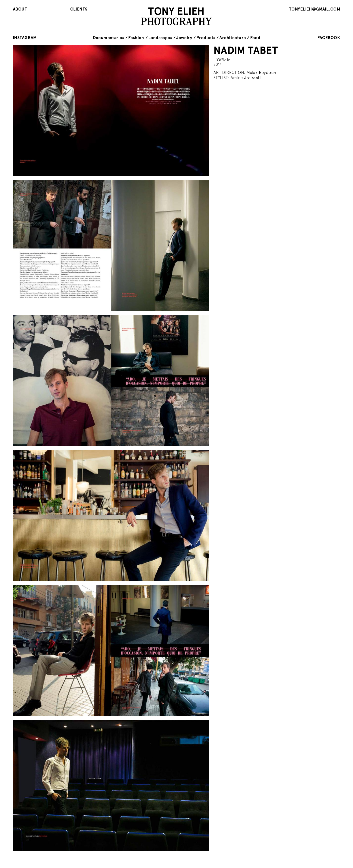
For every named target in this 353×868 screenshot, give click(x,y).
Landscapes (160, 38)
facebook (329, 38)
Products (206, 38)
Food (255, 38)
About (20, 9)
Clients (79, 9)
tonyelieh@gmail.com (315, 9)
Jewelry (184, 38)
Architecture (233, 38)
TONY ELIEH (176, 11)
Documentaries (108, 38)
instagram (25, 38)
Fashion (136, 38)
